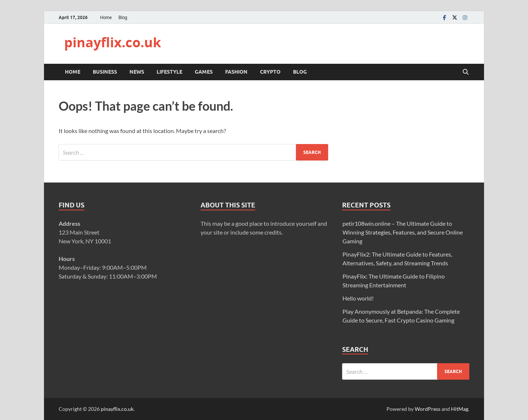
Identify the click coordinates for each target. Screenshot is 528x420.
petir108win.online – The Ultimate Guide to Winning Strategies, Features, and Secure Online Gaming (403, 232)
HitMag (460, 409)
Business (105, 72)
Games (204, 72)
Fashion (236, 72)
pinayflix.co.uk (113, 42)
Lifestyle (169, 72)
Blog (123, 18)
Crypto (270, 72)
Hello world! (358, 298)
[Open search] (466, 72)
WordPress (428, 409)
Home (106, 18)
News (137, 72)
